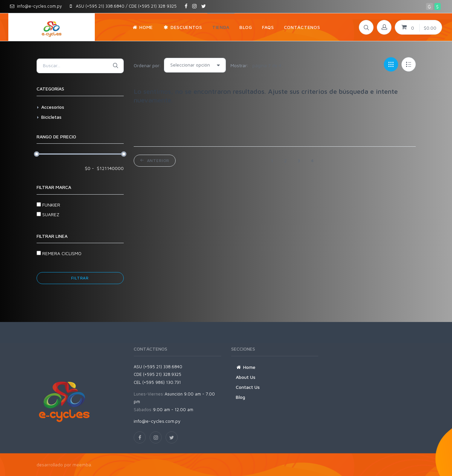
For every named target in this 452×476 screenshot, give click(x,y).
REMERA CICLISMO (59, 253)
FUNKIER (48, 205)
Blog (240, 397)
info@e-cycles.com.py (36, 6)
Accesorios (53, 107)
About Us (246, 377)
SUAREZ (48, 214)
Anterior (155, 160)
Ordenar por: (147, 65)
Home (246, 367)
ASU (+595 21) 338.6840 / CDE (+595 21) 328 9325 (123, 6)
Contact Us (248, 387)
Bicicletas (51, 117)
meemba (82, 465)
